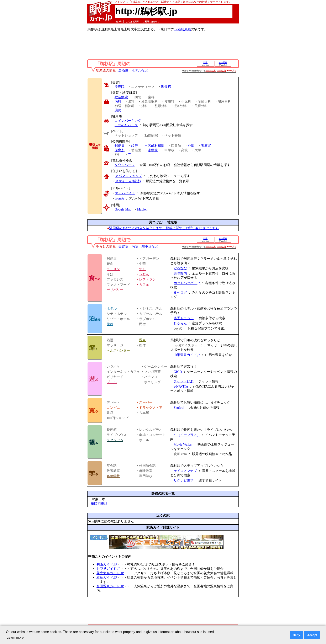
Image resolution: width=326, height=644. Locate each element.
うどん (144, 274)
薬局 (118, 110)
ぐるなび (180, 268)
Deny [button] (296, 635)
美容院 (120, 87)
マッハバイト (125, 193)
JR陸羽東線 (182, 29)
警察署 (206, 146)
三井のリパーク (126, 125)
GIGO (178, 372)
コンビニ (113, 408)
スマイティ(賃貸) (128, 181)
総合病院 (121, 97)
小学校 (153, 150)
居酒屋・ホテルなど (133, 70)
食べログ (180, 292)
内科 (118, 102)
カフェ (144, 285)
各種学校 (113, 476)
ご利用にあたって (151, 22)
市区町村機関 (154, 146)
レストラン (147, 279)
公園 (191, 146)
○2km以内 (221, 71)
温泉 (142, 340)
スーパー (146, 402)
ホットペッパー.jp (187, 283)
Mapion (142, 209)
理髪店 (166, 87)
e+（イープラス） (187, 435)
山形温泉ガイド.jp (187, 355)
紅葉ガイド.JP (107, 577)
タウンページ (125, 165)
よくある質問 (132, 22)
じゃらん (180, 323)
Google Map (123, 209)
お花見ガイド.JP (108, 569)
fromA (120, 198)
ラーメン (113, 269)
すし (142, 269)
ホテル (112, 308)
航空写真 (223, 62)
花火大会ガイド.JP (110, 573)
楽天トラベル (184, 318)
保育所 (120, 150)
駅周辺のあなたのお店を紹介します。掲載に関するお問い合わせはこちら (164, 228)
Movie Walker (183, 444)
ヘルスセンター (118, 350)
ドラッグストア (151, 408)
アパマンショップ (128, 176)
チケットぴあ (184, 381)
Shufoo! (179, 408)
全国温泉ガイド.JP (110, 586)
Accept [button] (312, 635)
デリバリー (115, 290)
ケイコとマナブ (185, 471)
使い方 (119, 22)
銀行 (135, 146)
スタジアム (115, 440)
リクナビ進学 (184, 480)
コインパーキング (128, 121)
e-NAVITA (181, 386)
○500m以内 (211, 71)
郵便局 (120, 146)
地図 (205, 62)
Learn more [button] (15, 637)
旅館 (110, 324)
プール (112, 382)
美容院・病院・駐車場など (138, 246)
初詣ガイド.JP (107, 564)
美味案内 (180, 273)
